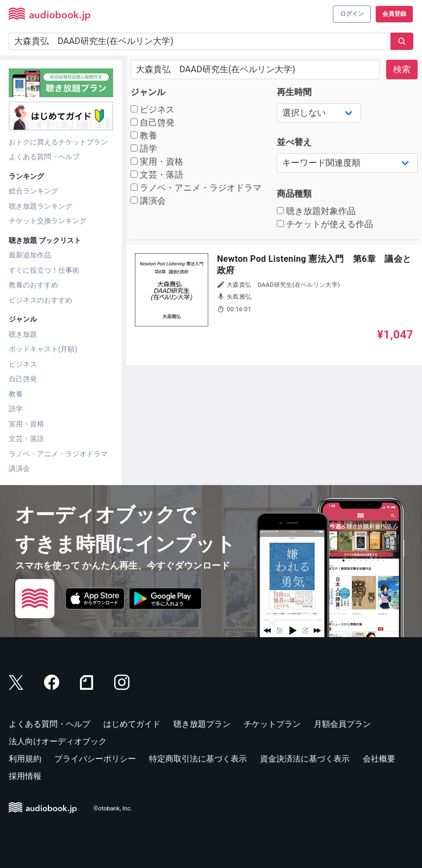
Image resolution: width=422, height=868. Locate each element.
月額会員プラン (342, 724)
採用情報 (25, 776)
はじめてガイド (132, 724)
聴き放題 (23, 334)
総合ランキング (33, 191)
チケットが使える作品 (325, 224)
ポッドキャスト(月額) (43, 349)
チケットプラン (272, 724)
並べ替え (294, 142)
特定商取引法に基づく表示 (198, 759)
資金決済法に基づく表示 (305, 759)
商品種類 (294, 194)
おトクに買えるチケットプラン (58, 142)
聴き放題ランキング (41, 206)
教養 (16, 394)
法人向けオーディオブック (58, 741)
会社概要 (379, 759)
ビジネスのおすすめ (41, 300)
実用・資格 (26, 424)
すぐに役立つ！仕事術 (44, 270)
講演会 (19, 468)
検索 (402, 69)
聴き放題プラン (202, 724)
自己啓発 (23, 379)
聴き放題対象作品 (316, 211)
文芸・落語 (26, 439)
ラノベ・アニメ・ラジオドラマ (58, 454)
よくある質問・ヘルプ (44, 157)
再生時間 (294, 92)
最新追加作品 (30, 255)
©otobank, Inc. (113, 809)
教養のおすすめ (33, 285)
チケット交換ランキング (48, 221)
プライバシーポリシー (95, 759)
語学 (16, 409)
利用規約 (25, 759)
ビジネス (23, 364)
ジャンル (148, 92)
